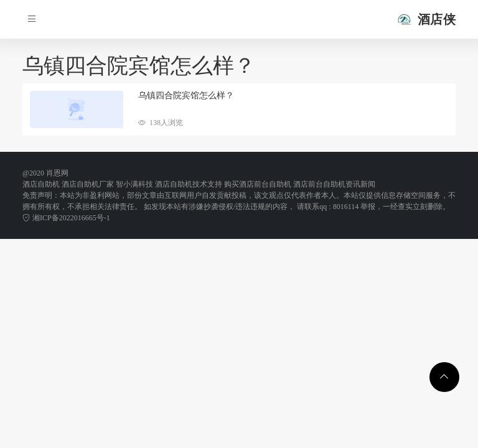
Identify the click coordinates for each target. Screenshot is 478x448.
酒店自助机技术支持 (189, 184)
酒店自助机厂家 (88, 184)
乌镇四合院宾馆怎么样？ (186, 96)
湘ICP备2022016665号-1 (66, 218)
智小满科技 (134, 184)
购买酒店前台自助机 (258, 184)
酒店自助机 (41, 184)
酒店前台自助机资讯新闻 (334, 184)
